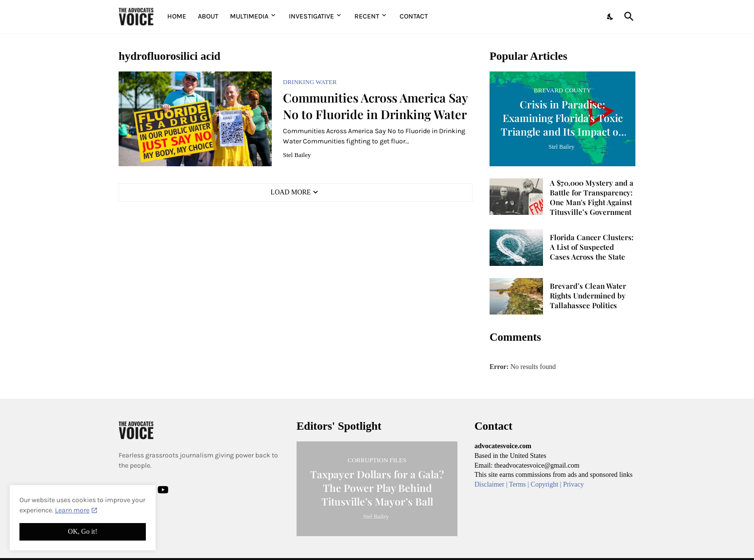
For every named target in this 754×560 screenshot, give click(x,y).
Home (177, 16)
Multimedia (249, 16)
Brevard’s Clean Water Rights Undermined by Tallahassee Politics (588, 296)
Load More (291, 192)
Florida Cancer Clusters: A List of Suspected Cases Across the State (592, 247)
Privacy (573, 484)
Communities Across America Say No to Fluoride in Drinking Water (375, 105)
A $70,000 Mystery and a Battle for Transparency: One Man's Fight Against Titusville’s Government (592, 198)
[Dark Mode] (611, 17)
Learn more (72, 510)
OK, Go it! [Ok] (83, 532)
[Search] (627, 17)
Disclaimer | (492, 484)
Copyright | (547, 484)
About (208, 16)
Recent (367, 16)
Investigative (311, 16)
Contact (414, 16)
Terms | (520, 484)
